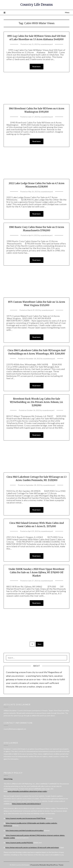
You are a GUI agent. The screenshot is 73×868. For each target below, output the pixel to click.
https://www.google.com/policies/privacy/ (26, 804)
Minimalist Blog (45, 865)
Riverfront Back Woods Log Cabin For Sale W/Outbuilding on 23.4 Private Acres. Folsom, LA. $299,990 (36, 402)
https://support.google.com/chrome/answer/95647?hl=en (26, 818)
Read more (37, 67)
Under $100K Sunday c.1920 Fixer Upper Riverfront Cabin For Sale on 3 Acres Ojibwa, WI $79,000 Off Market (36, 572)
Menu (67, 12)
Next (40, 644)
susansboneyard (47, 44)
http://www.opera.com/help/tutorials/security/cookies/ (25, 830)
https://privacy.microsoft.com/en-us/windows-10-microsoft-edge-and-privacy (32, 847)
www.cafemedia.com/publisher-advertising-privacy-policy (27, 791)
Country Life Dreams (37, 5)
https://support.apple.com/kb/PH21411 (19, 843)
